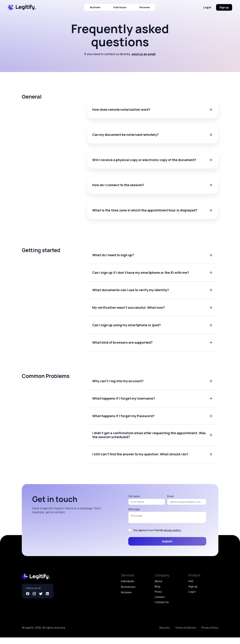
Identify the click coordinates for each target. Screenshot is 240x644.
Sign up (224, 7)
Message (134, 516)
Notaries (145, 7)
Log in (207, 7)
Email (170, 503)
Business (95, 7)
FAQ (191, 588)
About (158, 588)
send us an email (144, 54)
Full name (134, 503)
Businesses (128, 593)
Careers (160, 603)
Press (158, 598)
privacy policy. (173, 537)
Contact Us (162, 609)
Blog (157, 593)
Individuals (120, 7)
